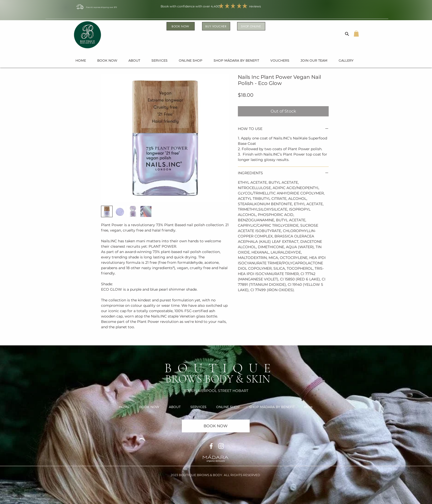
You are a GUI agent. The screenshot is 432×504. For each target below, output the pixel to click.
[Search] (347, 34)
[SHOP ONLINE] (251, 26)
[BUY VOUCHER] (216, 26)
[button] (356, 34)
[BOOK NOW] (181, 26)
